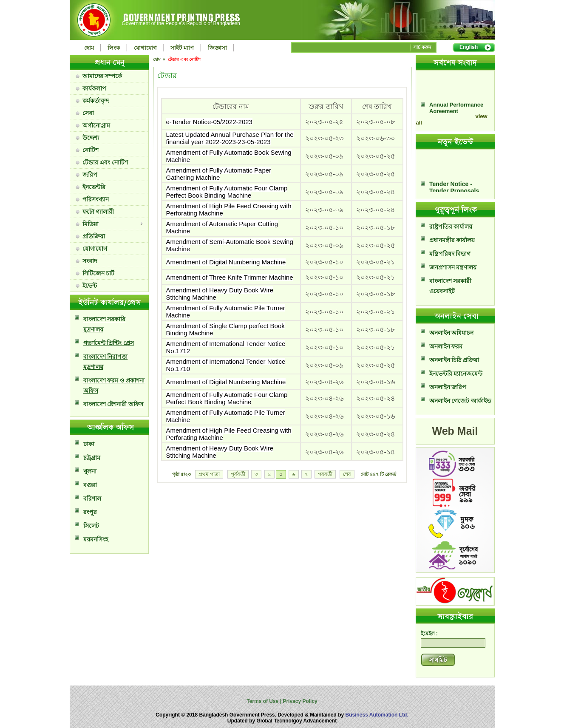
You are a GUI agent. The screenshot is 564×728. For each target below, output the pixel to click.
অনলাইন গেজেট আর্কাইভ (460, 401)
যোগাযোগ (145, 48)
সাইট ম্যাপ (182, 48)
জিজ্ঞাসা (217, 48)
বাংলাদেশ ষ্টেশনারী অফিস (113, 404)
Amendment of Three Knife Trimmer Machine (230, 277)
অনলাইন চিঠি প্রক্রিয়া (454, 360)
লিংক (114, 48)
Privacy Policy (299, 701)
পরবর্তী (325, 474)
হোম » (160, 59)
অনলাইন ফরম (446, 346)
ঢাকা (89, 444)
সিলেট (91, 526)
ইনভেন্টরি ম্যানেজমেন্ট (456, 374)
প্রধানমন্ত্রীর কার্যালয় (452, 240)
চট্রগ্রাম (92, 458)
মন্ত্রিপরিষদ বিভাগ (450, 254)
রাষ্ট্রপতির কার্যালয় (451, 227)
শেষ (347, 474)
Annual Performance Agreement (456, 112)
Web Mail (455, 431)
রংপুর (90, 512)
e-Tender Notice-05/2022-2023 (209, 122)
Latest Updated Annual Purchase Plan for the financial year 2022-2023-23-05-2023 (230, 138)
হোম (89, 48)
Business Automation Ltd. (377, 715)
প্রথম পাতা (209, 474)
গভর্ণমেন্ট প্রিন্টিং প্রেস (109, 343)
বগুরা (90, 485)
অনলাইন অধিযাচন (452, 333)
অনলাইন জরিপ (448, 387)
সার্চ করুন (422, 47)
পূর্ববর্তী (238, 474)
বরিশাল (92, 499)
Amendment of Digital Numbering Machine (226, 262)
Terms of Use (263, 701)
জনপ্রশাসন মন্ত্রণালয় (453, 267)
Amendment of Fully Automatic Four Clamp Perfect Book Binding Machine (227, 192)
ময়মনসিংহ (96, 539)
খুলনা (90, 471)
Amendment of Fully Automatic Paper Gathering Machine (219, 174)
